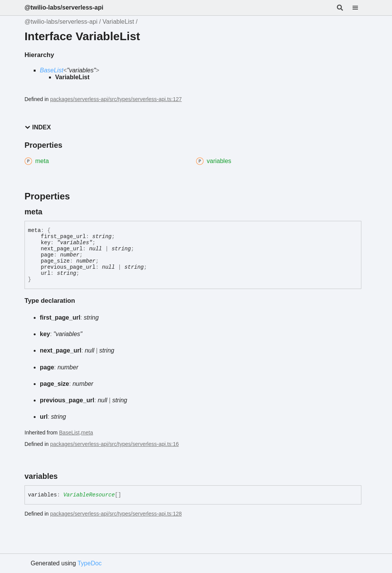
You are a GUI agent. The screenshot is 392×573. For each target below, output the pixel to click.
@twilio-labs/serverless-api (64, 7)
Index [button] (38, 127)
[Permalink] (49, 212)
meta (87, 433)
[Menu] (360, 8)
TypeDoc (89, 563)
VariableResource (89, 495)
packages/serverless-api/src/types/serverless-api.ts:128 (116, 514)
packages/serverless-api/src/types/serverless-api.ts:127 (116, 99)
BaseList (51, 70)
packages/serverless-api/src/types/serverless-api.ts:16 (114, 444)
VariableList (118, 22)
